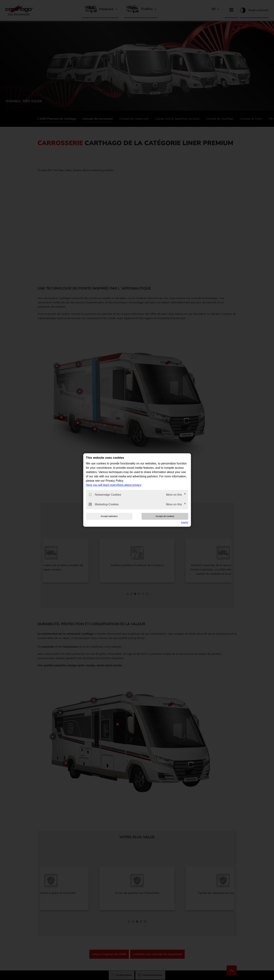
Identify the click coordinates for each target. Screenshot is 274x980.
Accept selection (109, 516)
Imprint (185, 522)
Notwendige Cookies (105, 495)
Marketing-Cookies (104, 504)
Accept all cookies (165, 516)
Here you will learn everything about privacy (114, 485)
